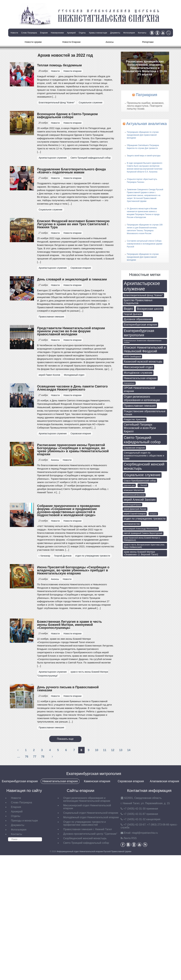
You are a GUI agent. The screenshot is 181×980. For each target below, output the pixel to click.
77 (35, 757)
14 (129, 750)
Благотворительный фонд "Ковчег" (57, 103)
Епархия (44, 33)
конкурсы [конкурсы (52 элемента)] (153, 514)
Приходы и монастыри (24, 821)
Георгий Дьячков (63, 556)
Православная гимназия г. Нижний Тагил (88, 829)
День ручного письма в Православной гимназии (68, 689)
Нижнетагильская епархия (60, 781)
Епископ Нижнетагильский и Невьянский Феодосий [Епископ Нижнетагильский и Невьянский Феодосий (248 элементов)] (145, 349)
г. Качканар (45, 556)
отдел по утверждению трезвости (93, 556)
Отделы (82, 33)
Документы (115, 33)
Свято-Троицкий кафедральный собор (90, 158)
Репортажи (148, 42)
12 (113, 750)
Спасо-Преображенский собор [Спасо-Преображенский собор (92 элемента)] (140, 481)
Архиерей (71, 33)
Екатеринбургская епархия (20, 781)
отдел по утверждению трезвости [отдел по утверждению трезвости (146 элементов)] (145, 519)
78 (43, 757)
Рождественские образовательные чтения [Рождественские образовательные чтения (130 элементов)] (145, 413)
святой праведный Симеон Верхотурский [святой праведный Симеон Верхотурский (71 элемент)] (143, 533)
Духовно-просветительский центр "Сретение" (90, 834)
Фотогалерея (129, 33)
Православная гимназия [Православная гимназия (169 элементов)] (140, 406)
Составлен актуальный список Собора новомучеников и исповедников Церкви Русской (145, 244)
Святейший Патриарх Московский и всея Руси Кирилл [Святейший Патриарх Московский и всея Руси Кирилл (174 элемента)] (140, 428)
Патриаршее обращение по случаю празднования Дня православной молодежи (143, 135)
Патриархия (146, 95)
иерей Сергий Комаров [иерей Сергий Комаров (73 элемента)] (135, 514)
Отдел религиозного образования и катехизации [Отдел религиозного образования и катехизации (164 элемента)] (142, 398)
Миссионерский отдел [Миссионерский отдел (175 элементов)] (138, 367)
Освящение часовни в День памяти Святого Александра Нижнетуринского (72, 388)
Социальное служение (90, 103)
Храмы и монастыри (98, 33)
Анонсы (110, 42)
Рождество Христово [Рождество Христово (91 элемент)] (135, 419)
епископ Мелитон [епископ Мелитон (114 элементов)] (134, 490)
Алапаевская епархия (164, 781)
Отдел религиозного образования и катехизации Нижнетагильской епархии (87, 799)
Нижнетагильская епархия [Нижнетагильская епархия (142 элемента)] (140, 378)
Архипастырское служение (53, 158)
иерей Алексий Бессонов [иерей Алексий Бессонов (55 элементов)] (134, 495)
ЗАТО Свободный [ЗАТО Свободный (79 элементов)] (132, 357)
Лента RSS (130, 838)
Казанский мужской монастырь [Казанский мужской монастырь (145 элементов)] (143, 362)
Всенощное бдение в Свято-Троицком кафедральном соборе (67, 116)
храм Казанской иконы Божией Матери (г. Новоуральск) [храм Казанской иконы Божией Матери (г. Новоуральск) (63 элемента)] (142, 539)
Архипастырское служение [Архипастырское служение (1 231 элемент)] (142, 286)
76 (27, 757)
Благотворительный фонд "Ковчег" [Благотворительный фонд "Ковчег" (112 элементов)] (143, 295)
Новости (14, 33)
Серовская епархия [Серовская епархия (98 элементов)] (134, 448)
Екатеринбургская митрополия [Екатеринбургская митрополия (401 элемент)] (139, 333)
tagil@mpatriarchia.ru (145, 833)
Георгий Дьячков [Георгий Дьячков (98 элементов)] (133, 314)
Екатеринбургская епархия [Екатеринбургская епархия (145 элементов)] (141, 325)
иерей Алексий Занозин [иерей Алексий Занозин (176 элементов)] (140, 500)
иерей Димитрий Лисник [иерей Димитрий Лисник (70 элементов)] (135, 509)
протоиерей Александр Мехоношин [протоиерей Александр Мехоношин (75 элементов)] (141, 529)
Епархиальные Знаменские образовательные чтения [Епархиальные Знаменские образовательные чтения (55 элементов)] (143, 341)
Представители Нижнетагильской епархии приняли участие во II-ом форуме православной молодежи (71, 331)
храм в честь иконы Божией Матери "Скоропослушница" (73, 674)
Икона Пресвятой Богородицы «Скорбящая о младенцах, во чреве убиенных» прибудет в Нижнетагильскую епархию (73, 570)
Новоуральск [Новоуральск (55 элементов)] (129, 383)
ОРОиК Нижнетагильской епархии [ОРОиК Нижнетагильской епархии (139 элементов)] (139, 389)
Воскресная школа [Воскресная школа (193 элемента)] (150, 309)
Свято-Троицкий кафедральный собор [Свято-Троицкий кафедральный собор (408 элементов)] (142, 440)
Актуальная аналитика (146, 124)
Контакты (142, 33)
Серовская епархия (81, 268)
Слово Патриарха (29, 33)
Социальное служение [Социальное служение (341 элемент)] (142, 475)
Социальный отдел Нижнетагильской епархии (91, 813)
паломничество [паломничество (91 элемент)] (132, 524)
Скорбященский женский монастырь (85, 838)
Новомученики (57, 33)
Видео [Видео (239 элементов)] (128, 309)
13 (121, 750)
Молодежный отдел (74, 375)
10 (97, 750)
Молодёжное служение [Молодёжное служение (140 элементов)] (138, 373)
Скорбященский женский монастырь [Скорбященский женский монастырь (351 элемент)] (144, 466)
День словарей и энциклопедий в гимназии (72, 279)
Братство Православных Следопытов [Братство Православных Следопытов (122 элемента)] (138, 302)
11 (105, 750)
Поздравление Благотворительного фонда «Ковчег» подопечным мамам (72, 171)
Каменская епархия (97, 781)
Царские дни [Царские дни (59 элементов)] (129, 485)
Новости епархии (73, 71)
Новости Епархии (71, 42)
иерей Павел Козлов (49, 375)
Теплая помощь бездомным (60, 65)
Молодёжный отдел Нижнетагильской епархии (91, 817)
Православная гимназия (51, 317)
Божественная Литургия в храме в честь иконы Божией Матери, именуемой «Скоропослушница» (70, 625)
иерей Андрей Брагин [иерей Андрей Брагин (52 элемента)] (132, 505)
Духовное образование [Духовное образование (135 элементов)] (138, 319)
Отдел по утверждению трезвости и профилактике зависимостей (84, 823)
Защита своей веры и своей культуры (144, 156)
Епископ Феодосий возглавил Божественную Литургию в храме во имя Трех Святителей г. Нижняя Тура (73, 224)
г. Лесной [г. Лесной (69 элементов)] (143, 485)
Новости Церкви (33, 42)
